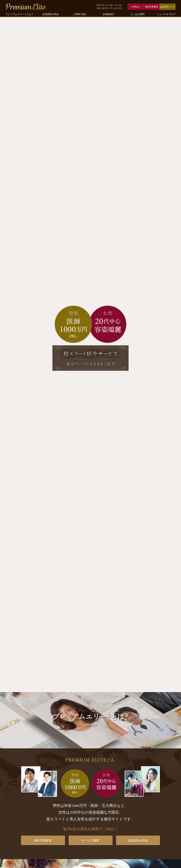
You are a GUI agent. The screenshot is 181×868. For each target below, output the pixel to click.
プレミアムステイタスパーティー (67, 686)
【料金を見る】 (69, 768)
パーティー (130, 652)
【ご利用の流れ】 (105, 791)
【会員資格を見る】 (60, 641)
